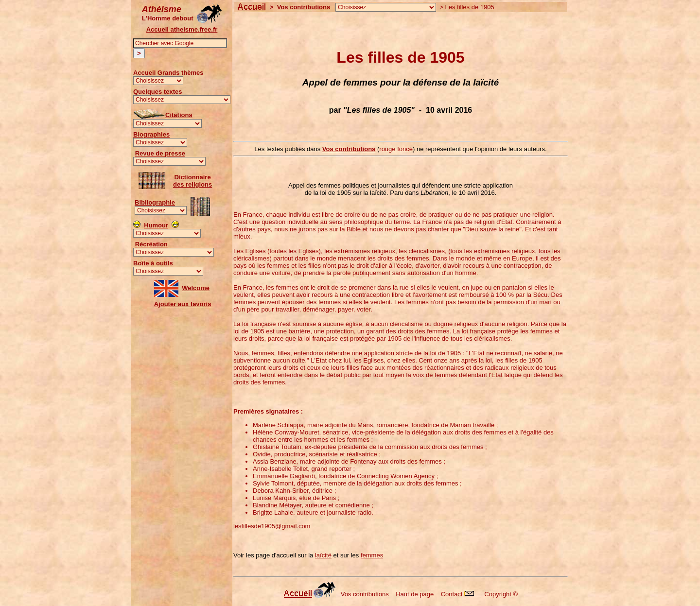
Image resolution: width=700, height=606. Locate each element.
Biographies (151, 134)
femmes (372, 555)
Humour (156, 225)
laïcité (323, 555)
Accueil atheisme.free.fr (182, 29)
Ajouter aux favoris (183, 304)
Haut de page (415, 594)
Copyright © (501, 594)
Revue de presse (160, 153)
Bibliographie (155, 202)
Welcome (196, 288)
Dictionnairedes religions (192, 181)
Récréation (151, 244)
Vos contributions (304, 7)
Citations (179, 115)
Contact (460, 594)
